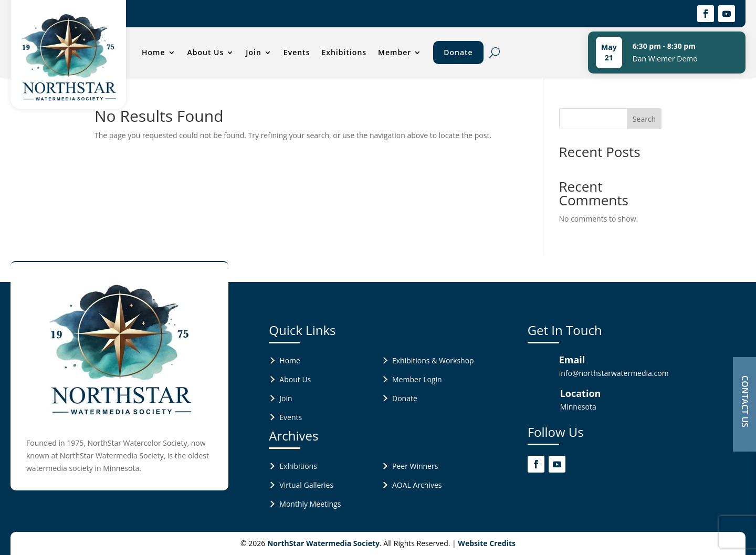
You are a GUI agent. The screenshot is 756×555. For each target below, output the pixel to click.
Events (297, 52)
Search (644, 119)
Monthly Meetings (310, 504)
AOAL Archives (417, 485)
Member (395, 52)
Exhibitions (344, 52)
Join (254, 52)
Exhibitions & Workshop (433, 360)
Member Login (417, 379)
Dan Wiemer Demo (665, 59)
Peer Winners (415, 466)
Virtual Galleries (306, 485)
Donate (458, 52)
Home (154, 52)
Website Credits (487, 543)
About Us (206, 52)
